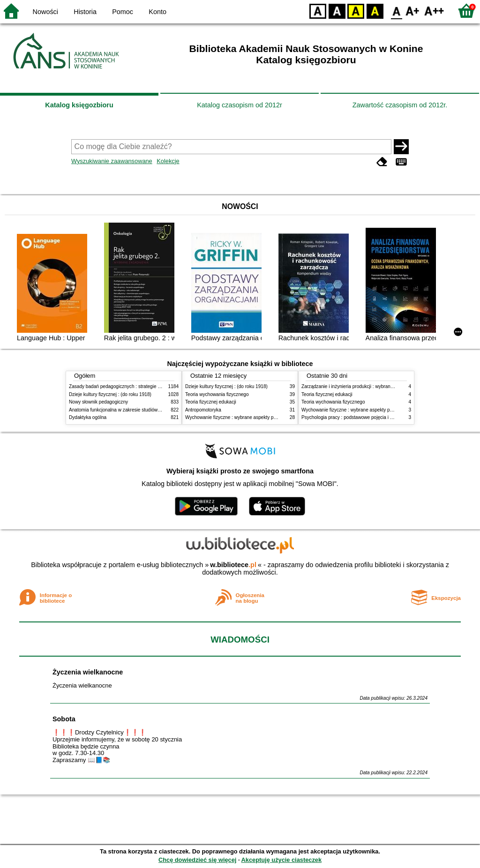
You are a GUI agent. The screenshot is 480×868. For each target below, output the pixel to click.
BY (375, 11)
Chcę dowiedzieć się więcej (197, 860)
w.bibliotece (233, 565)
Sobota (64, 719)
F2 (434, 11)
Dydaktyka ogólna (88, 417)
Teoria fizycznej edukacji (211, 402)
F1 (413, 11)
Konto (157, 12)
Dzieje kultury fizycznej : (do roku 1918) (110, 394)
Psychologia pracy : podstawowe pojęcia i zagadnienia (358, 417)
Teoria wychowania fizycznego (217, 394)
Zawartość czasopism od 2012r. (400, 105)
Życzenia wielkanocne (88, 672)
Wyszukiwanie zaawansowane (112, 161)
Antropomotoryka (203, 410)
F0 (396, 11)
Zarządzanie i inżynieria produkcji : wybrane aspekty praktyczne (368, 386)
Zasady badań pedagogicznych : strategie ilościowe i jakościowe (136, 386)
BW (337, 11)
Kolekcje (168, 161)
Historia (85, 12)
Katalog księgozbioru (79, 105)
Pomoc (123, 12)
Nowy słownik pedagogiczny (98, 402)
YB (356, 11)
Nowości (45, 12)
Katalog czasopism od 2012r (240, 105)
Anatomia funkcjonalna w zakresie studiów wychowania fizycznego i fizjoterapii (151, 410)
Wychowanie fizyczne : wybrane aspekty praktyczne (240, 417)
